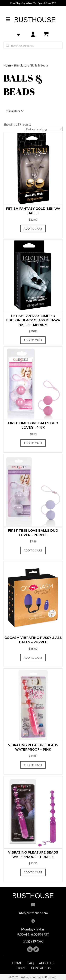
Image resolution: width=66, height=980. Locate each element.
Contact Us (41, 968)
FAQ (30, 963)
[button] (30, 949)
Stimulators (21, 65)
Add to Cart (33, 228)
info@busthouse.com (33, 913)
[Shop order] (44, 129)
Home (7, 65)
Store (21, 968)
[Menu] (8, 19)
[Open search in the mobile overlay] (33, 45)
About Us (46, 963)
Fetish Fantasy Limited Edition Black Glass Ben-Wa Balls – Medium (33, 320)
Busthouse (35, 20)
